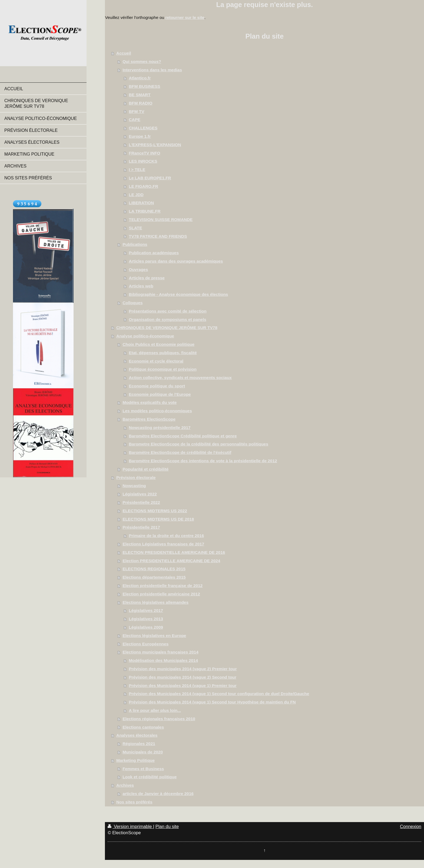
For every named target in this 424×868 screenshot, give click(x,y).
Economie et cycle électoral (156, 361)
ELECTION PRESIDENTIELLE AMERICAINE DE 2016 (174, 552)
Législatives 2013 (146, 619)
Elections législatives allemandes (155, 602)
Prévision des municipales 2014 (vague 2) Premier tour (183, 669)
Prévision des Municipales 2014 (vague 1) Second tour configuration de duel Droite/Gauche (219, 694)
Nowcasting (134, 486)
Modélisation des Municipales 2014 (163, 660)
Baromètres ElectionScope (149, 419)
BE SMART (140, 95)
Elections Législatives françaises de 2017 (163, 544)
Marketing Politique (135, 760)
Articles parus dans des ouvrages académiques (176, 261)
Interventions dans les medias (152, 70)
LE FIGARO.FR (143, 186)
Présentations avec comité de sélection (168, 311)
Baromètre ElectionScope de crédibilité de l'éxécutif (180, 452)
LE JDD (136, 195)
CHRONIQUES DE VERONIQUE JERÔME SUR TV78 (167, 328)
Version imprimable (130, 826)
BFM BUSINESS (144, 86)
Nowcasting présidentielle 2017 (160, 428)
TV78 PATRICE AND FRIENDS (158, 236)
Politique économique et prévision (163, 369)
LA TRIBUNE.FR (145, 211)
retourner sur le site (185, 17)
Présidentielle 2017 (141, 527)
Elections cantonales (143, 727)
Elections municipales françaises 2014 (160, 652)
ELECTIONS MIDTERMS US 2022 (155, 511)
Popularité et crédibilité (145, 469)
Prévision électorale (136, 477)
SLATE (135, 228)
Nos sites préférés (134, 802)
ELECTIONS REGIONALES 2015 (154, 569)
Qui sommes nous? (142, 61)
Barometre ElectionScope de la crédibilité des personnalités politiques (198, 444)
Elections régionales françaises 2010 (159, 719)
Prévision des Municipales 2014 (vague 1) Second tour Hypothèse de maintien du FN (212, 702)
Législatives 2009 (146, 627)
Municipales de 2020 (143, 752)
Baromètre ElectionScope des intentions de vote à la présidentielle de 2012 (203, 461)
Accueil (124, 53)
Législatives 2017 (146, 610)
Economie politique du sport (157, 386)
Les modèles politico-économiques (157, 411)
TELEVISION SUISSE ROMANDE (161, 219)
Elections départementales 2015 (154, 577)
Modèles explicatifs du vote (150, 402)
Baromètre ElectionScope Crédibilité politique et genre (183, 436)
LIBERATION (141, 203)
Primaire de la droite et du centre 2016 (166, 536)
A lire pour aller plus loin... (155, 710)
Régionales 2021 (139, 744)
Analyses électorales (137, 735)
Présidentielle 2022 (141, 502)
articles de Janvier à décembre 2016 (158, 794)
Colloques (132, 303)
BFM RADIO (140, 103)
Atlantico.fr (140, 78)
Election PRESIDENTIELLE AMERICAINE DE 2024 (171, 561)
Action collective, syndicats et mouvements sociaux (180, 378)
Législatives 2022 (140, 494)
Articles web (141, 286)
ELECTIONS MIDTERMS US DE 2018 (158, 519)
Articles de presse (147, 278)
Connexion (411, 826)
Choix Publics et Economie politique (158, 344)
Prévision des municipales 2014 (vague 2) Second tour (183, 677)
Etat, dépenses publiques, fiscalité (163, 353)
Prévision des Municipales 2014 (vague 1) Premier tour (183, 686)
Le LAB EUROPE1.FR (150, 178)
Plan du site (167, 826)
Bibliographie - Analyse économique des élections (178, 294)
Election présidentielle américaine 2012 (161, 594)
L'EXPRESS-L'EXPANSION (155, 145)
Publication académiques (154, 253)
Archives (125, 785)
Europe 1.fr (140, 136)
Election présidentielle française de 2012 (163, 586)
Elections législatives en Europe (154, 636)
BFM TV (136, 111)
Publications (135, 244)
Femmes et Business (143, 769)
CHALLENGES (143, 128)
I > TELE (137, 170)
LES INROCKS (143, 161)
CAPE (135, 120)
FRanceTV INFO (144, 153)
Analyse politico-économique (145, 336)
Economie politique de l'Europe (160, 394)
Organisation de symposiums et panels (168, 319)
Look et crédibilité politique (150, 777)
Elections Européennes (145, 644)
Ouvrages (138, 269)
